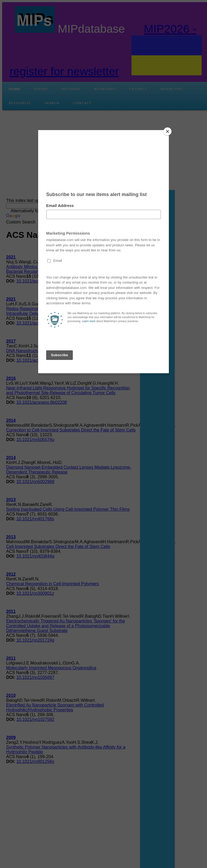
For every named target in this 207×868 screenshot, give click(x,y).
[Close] (168, 131)
